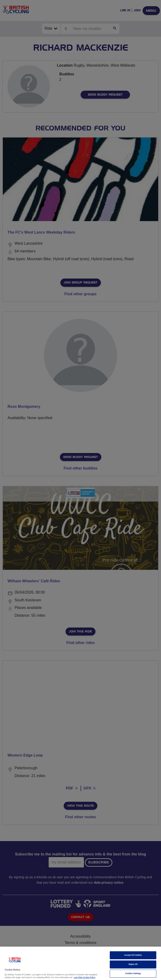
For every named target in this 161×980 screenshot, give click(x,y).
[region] (80, 963)
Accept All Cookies (133, 955)
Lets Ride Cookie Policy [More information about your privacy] (85, 978)
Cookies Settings (133, 974)
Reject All (133, 964)
